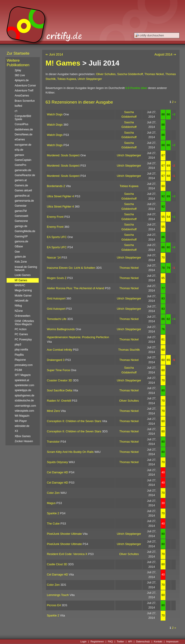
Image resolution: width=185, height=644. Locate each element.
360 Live (20, 75)
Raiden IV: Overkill (59, 401)
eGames (20, 139)
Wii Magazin (22, 416)
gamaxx (19, 155)
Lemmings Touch (58, 595)
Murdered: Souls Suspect (63, 155)
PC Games (21, 334)
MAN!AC (20, 285)
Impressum (172, 641)
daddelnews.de (24, 129)
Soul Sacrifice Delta (60, 390)
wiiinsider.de (22, 426)
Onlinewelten (22, 316)
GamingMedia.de (25, 231)
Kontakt (158, 641)
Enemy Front (55, 217)
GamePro (20, 165)
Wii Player (21, 421)
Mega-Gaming (23, 290)
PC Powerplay (23, 340)
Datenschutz (143, 641)
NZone (19, 311)
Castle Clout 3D (57, 564)
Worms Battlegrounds (61, 329)
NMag (18, 306)
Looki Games (23, 275)
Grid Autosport (56, 298)
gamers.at (21, 180)
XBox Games (23, 436)
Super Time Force (58, 370)
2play (18, 70)
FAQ (110, 641)
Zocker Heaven (24, 441)
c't (16, 111)
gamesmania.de (24, 201)
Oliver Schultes (106, 74)
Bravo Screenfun (25, 101)
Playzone (20, 360)
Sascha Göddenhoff (130, 74)
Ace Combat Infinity (60, 350)
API (130, 641)
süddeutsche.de (24, 401)
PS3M (18, 370)
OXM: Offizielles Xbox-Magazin (24, 323)
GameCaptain (23, 160)
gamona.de (21, 241)
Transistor (53, 442)
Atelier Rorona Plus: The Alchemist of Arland (76, 288)
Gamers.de (21, 185)
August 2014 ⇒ (165, 54)
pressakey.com (24, 365)
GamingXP (21, 236)
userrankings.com (25, 406)
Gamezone (21, 221)
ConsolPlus (21, 124)
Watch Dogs (55, 114)
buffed (18, 106)
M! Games (63, 63)
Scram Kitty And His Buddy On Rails (70, 452)
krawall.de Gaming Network (26, 269)
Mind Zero (53, 411)
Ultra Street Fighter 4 (60, 196)
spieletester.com (24, 385)
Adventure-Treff (24, 91)
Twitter (120, 641)
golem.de (20, 257)
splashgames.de (24, 396)
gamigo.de (21, 226)
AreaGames (22, 96)
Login (84, 641)
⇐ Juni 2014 (54, 54)
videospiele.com (24, 411)
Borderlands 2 (56, 186)
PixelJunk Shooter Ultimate (64, 534)
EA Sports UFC (57, 237)
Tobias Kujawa (67, 79)
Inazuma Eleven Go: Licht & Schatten (71, 268)
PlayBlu (19, 355)
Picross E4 (54, 605)
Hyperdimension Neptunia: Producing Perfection (78, 337)
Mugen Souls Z (57, 278)
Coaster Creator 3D (60, 380)
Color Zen (53, 493)
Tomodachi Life (57, 319)
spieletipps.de (23, 390)
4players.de (22, 80)
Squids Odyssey (57, 462)
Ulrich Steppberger (90, 79)
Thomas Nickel (154, 74)
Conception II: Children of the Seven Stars (74, 421)
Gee (17, 252)
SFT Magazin (23, 375)
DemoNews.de (23, 134)
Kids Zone (21, 262)
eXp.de (19, 150)
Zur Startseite (18, 53)
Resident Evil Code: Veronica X (67, 554)
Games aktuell (23, 190)
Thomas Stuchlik (129, 350)
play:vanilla (21, 350)
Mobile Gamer (23, 296)
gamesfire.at (22, 196)
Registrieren (97, 641)
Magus (51, 503)
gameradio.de (23, 170)
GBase (19, 246)
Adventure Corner (25, 86)
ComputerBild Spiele (23, 118)
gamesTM (21, 211)
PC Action (20, 329)
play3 (18, 345)
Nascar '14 (54, 257)
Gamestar (20, 206)
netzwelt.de (21, 301)
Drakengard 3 (56, 360)
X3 (16, 431)
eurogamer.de (23, 145)
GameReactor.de (25, 175)
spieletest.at (22, 380)
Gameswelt (21, 216)
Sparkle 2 (53, 513)
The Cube (53, 524)
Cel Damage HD (57, 472)
